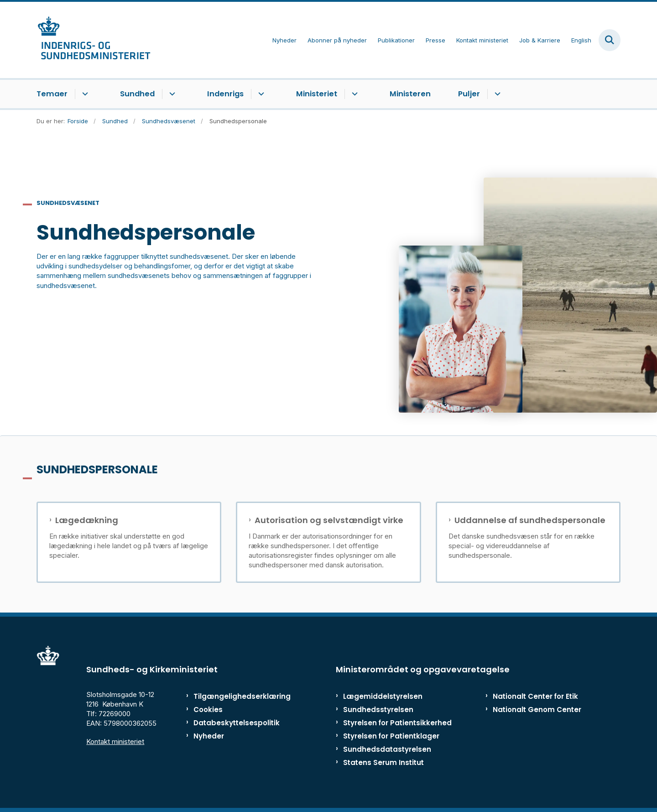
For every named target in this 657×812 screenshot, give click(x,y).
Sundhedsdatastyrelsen (387, 749)
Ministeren (410, 94)
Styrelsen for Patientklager (391, 736)
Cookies (208, 710)
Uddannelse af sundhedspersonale (530, 520)
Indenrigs (225, 94)
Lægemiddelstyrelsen (383, 696)
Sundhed (137, 94)
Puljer (469, 94)
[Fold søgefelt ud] (610, 40)
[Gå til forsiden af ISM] (94, 40)
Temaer (52, 94)
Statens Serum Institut (383, 762)
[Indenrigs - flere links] (260, 94)
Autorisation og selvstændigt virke (329, 520)
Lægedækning (87, 520)
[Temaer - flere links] (84, 94)
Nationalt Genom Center (537, 710)
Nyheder (209, 736)
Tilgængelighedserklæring (232, 696)
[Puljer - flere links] (496, 94)
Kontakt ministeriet (115, 741)
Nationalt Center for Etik (535, 696)
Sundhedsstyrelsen (378, 710)
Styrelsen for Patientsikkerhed (397, 723)
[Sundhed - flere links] (171, 94)
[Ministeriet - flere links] (353, 94)
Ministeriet (317, 94)
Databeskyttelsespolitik (232, 723)
